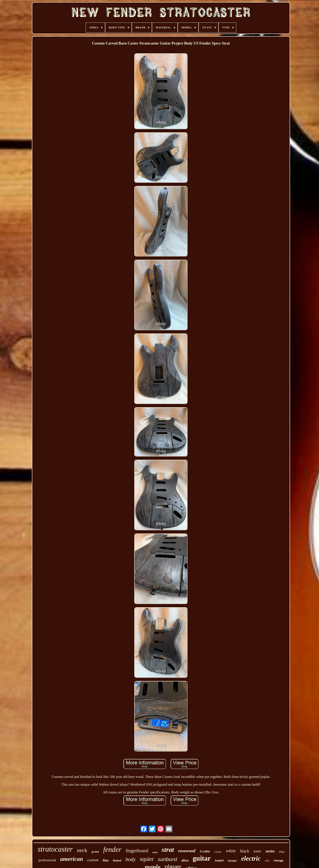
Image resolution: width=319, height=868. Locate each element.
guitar (202, 858)
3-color (205, 851)
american (72, 859)
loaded (219, 860)
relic (267, 861)
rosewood (187, 851)
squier (147, 859)
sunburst (167, 859)
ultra (185, 860)
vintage (279, 860)
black (245, 851)
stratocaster (55, 849)
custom (93, 860)
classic (218, 852)
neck (82, 850)
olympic (232, 861)
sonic (257, 851)
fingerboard (137, 851)
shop (281, 852)
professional (47, 860)
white (231, 851)
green (95, 852)
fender (112, 849)
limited (117, 861)
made (155, 852)
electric (251, 858)
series (270, 851)
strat (168, 850)
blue (106, 860)
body (131, 859)
